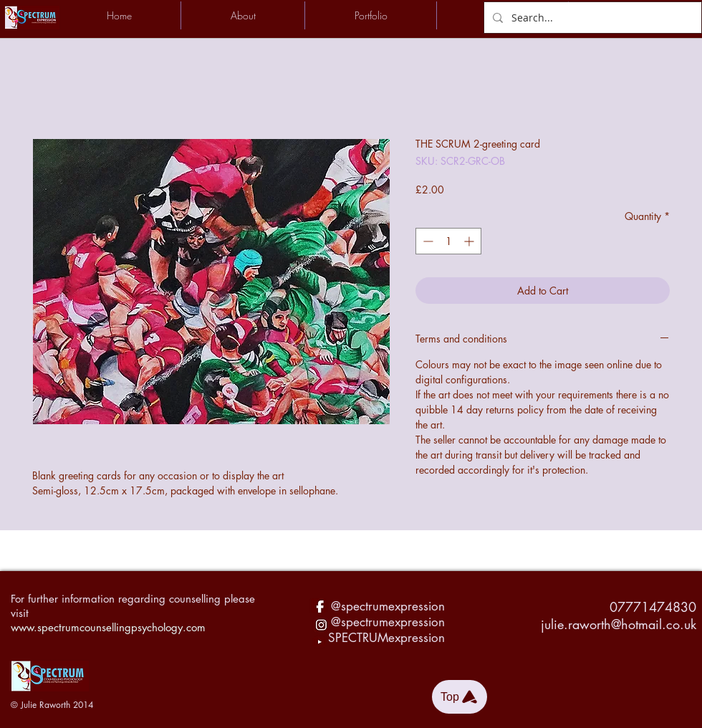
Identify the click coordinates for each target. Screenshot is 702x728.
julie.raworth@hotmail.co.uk (619, 624)
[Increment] (470, 241)
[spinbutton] (448, 241)
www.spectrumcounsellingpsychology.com (108, 627)
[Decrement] (427, 241)
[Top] (460, 697)
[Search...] (591, 18)
